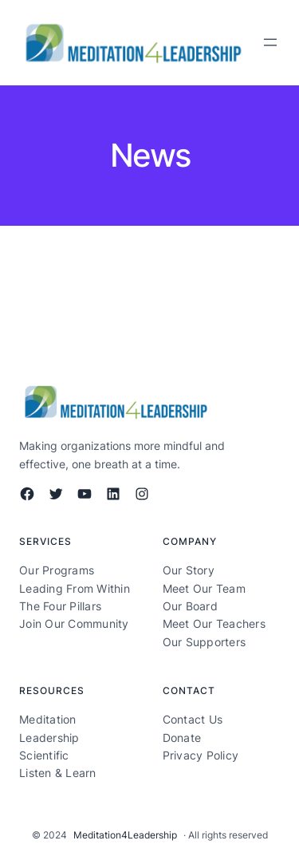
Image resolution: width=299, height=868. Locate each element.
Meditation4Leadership (125, 835)
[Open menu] (270, 42)
